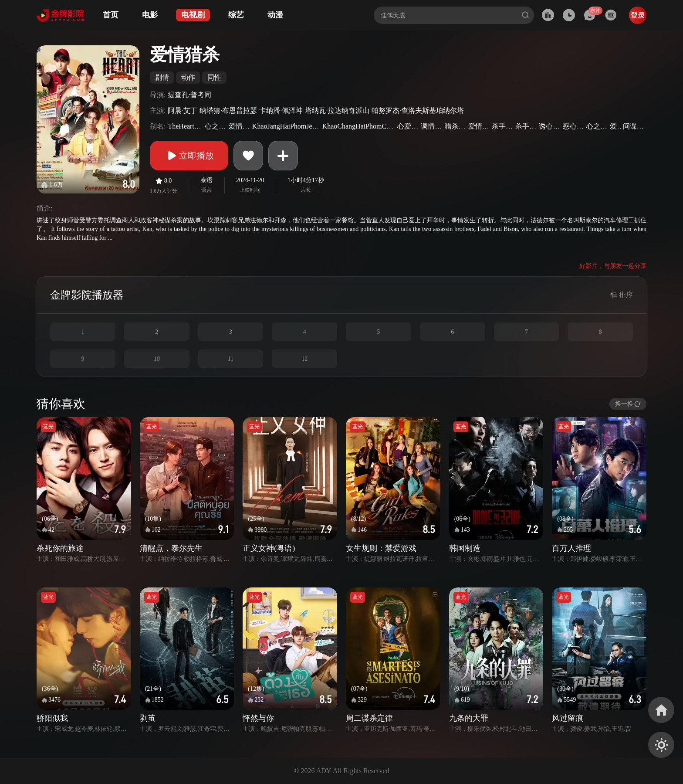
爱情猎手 (479, 126)
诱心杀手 (549, 126)
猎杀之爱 (455, 126)
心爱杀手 (408, 126)
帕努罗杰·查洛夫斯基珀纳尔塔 (418, 110)
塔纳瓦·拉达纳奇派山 (337, 110)
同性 (214, 77)
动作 (188, 77)
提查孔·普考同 (189, 95)
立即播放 (189, 156)
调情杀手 (431, 126)
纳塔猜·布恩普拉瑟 (228, 110)
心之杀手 (215, 126)
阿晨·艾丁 (183, 110)
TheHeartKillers (185, 126)
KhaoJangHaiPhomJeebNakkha (286, 126)
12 (304, 359)
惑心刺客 (573, 126)
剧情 (162, 77)
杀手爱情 (502, 126)
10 (157, 359)
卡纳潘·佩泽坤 (281, 110)
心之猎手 (597, 126)
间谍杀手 (634, 126)
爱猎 (615, 126)
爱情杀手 (239, 126)
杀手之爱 (526, 126)
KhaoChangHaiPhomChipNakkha (359, 126)
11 (231, 359)
